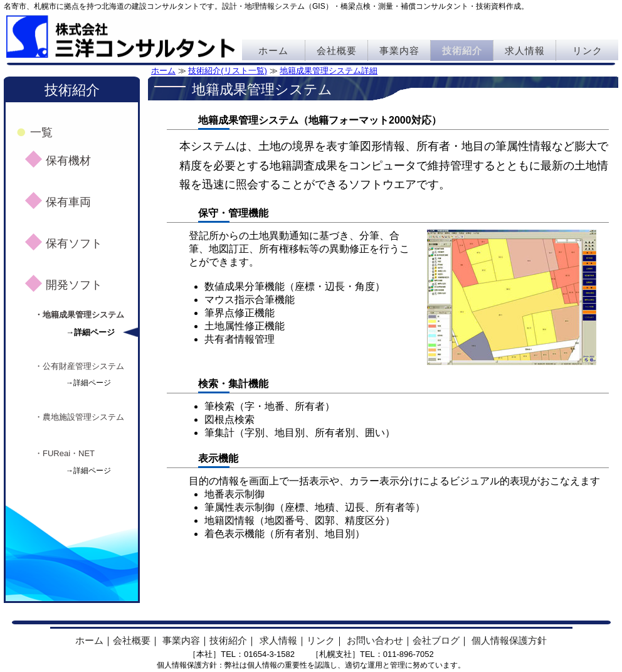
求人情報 (525, 51)
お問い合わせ (375, 640)
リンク (588, 51)
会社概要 (337, 51)
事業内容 (399, 51)
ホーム (273, 51)
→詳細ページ (90, 332)
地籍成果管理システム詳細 (329, 71)
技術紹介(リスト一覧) (228, 71)
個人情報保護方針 (509, 640)
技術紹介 (462, 51)
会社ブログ (436, 640)
